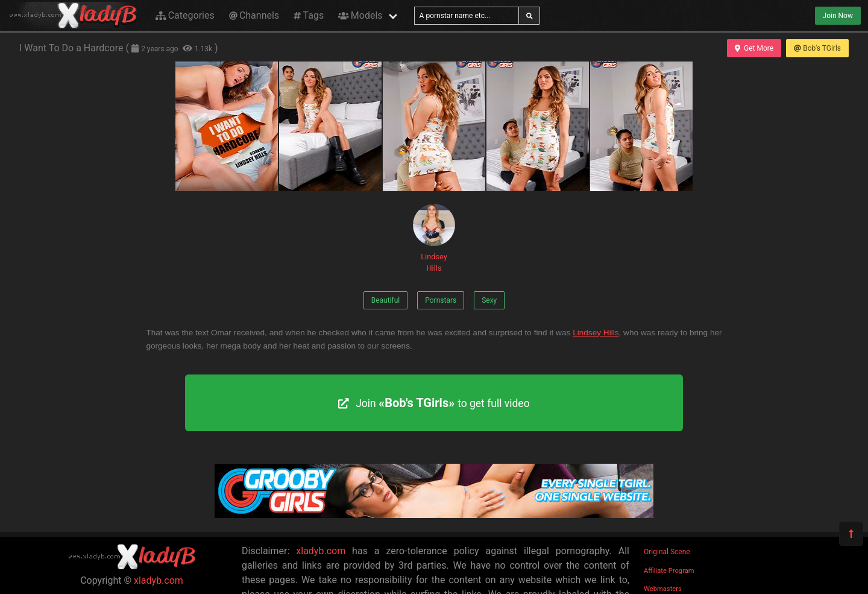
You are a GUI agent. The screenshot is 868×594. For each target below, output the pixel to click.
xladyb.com (159, 580)
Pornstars (441, 300)
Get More (754, 48)
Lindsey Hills (434, 238)
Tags (309, 15)
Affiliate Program (669, 571)
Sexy (489, 300)
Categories (185, 15)
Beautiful (386, 300)
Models (360, 15)
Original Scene (667, 552)
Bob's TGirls (817, 48)
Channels (254, 15)
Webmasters (663, 589)
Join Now (838, 16)
